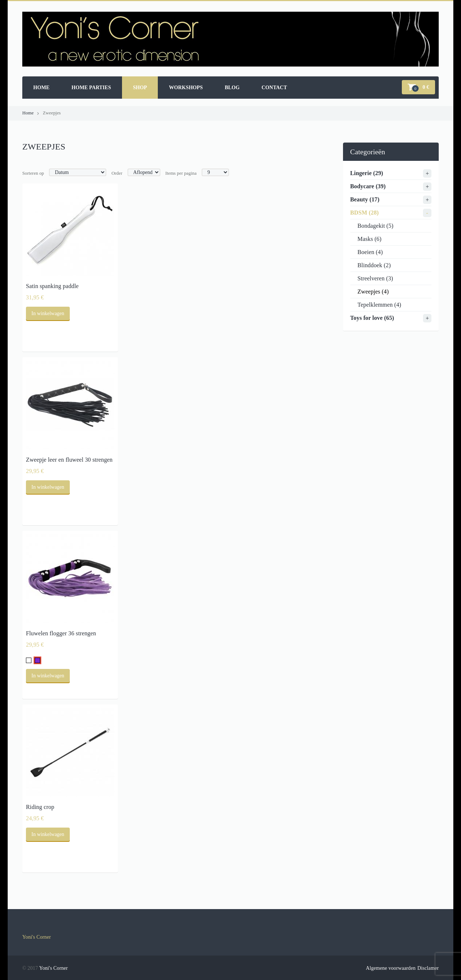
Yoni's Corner (37, 937)
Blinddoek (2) (374, 265)
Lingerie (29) (367, 173)
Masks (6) (370, 239)
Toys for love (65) (372, 318)
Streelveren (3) (376, 278)
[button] (418, 87)
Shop (140, 88)
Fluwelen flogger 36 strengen (61, 633)
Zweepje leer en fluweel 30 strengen (69, 460)
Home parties (91, 88)
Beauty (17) (365, 199)
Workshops (186, 88)
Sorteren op (33, 173)
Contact (274, 88)
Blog (232, 88)
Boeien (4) (370, 252)
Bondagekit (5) (376, 226)
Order (117, 173)
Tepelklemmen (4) (380, 305)
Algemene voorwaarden (390, 968)
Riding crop (40, 807)
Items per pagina (181, 173)
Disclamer (428, 968)
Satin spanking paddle (52, 286)
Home (41, 88)
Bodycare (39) (368, 186)
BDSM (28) (365, 213)
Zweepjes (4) (373, 292)
